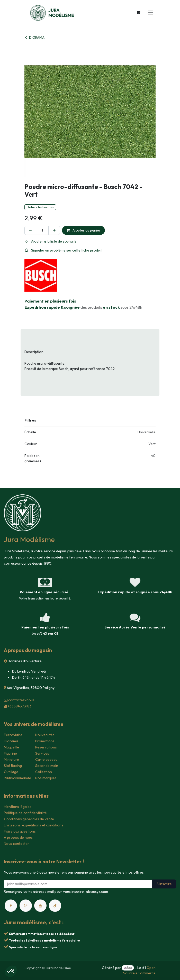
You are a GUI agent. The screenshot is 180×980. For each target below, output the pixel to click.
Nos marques (46, 778)
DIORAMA (34, 37)
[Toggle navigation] (150, 12)
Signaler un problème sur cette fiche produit (63, 250)
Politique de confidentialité (25, 813)
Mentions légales (18, 807)
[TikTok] (55, 906)
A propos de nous (18, 837)
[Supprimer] (30, 230)
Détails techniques (40, 207)
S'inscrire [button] (164, 884)
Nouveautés (45, 735)
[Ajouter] (54, 230)
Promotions (45, 741)
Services (42, 753)
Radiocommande (17, 778)
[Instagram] (26, 906)
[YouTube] (40, 906)
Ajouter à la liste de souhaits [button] (51, 241)
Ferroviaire (13, 735)
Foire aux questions (20, 831)
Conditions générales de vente (29, 819)
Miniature (11, 759)
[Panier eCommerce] (138, 12)
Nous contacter (16, 844)
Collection (44, 772)
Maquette (11, 747)
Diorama (11, 741)
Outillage (11, 772)
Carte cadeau (46, 759)
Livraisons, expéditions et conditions (34, 825)
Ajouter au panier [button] (83, 230)
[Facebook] (11, 906)
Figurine (10, 753)
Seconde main (47, 766)
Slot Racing (13, 766)
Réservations (46, 747)
